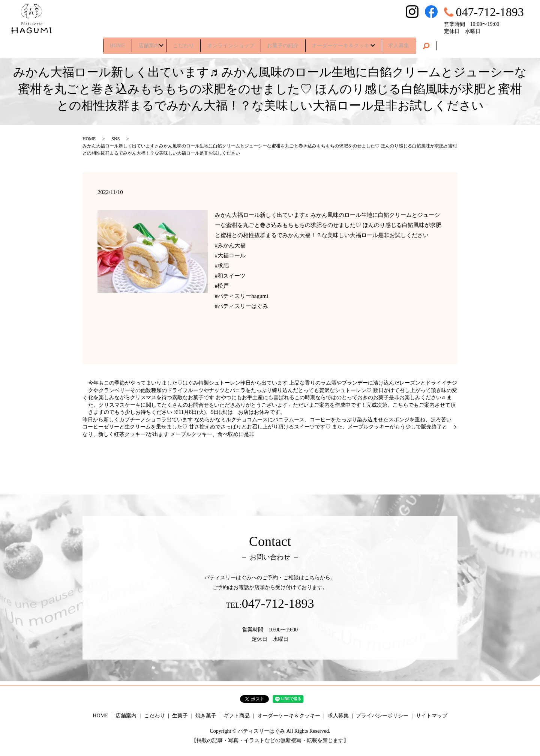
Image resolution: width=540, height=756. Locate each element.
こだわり (178, 43)
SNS (115, 139)
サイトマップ (432, 716)
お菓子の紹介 (288, 43)
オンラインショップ (231, 43)
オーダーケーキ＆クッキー (353, 43)
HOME (102, 43)
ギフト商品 (237, 716)
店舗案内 (138, 43)
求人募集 (414, 43)
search (444, 44)
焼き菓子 (206, 716)
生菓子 (180, 716)
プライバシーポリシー (382, 716)
